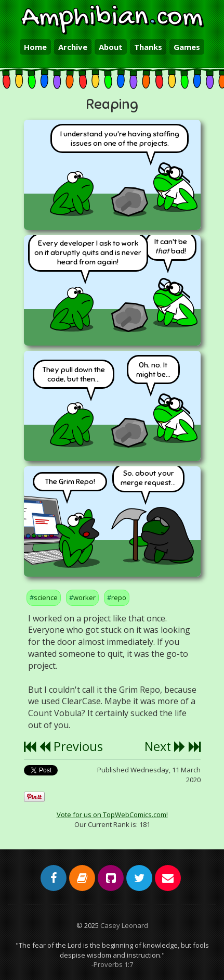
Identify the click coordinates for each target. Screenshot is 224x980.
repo (119, 597)
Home (35, 47)
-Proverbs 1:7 (112, 964)
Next (165, 746)
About (111, 47)
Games (187, 47)
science (46, 597)
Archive (73, 47)
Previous (71, 746)
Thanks (148, 47)
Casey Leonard (124, 925)
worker (84, 597)
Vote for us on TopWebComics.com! (112, 814)
